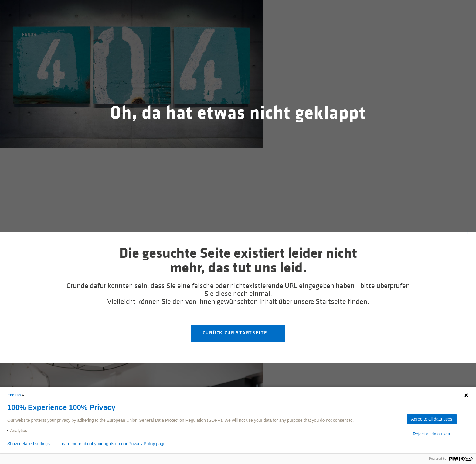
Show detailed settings (29, 444)
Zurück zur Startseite (236, 333)
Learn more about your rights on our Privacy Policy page (112, 444)
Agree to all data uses (432, 419)
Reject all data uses (431, 434)
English (17, 395)
